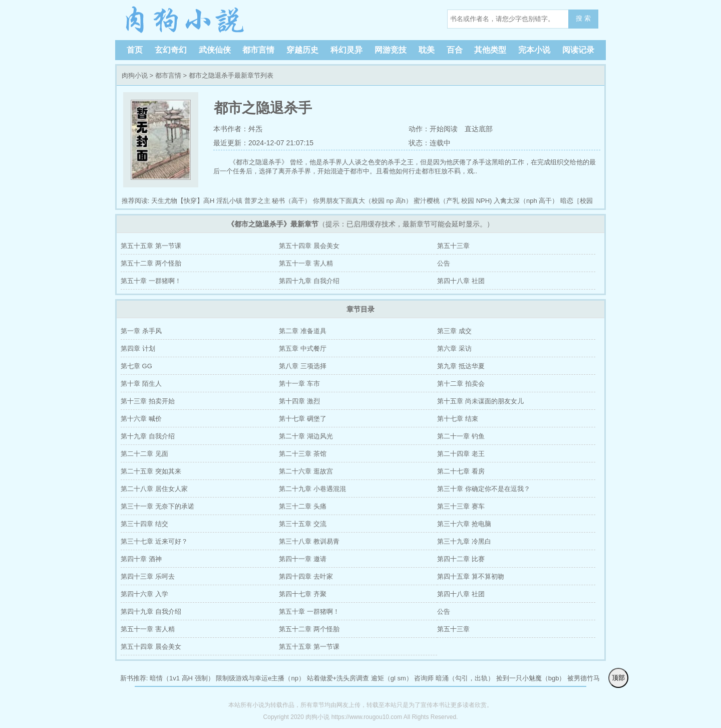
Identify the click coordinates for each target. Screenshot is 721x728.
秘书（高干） (291, 201)
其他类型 (490, 50)
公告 (444, 263)
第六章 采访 (454, 348)
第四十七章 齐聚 (303, 594)
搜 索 (583, 18)
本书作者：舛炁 (238, 129)
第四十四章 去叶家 (306, 576)
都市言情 (258, 50)
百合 (455, 50)
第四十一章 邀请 (303, 559)
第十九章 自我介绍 (148, 436)
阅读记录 (578, 50)
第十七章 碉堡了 (303, 419)
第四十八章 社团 (461, 281)
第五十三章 (453, 246)
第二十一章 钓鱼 (461, 436)
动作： (419, 129)
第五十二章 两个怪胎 (151, 263)
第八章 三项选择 (303, 366)
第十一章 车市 (299, 384)
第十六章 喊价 (141, 419)
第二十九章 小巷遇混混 (312, 489)
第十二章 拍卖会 (461, 384)
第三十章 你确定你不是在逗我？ (484, 489)
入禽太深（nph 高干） (526, 201)
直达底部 (479, 129)
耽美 (427, 50)
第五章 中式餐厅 (303, 348)
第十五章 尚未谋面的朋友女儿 (480, 401)
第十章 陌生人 (141, 384)
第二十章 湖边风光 (306, 436)
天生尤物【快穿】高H (183, 201)
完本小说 (534, 50)
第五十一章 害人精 (306, 263)
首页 (135, 50)
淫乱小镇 (229, 201)
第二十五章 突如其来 (151, 471)
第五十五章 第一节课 (151, 246)
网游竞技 (391, 50)
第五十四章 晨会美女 (309, 246)
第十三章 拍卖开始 (148, 401)
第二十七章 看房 (461, 471)
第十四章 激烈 (299, 401)
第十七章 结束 (458, 419)
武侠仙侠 (215, 50)
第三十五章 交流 (303, 524)
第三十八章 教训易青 (309, 541)
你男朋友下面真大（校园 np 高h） (363, 201)
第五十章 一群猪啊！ (151, 281)
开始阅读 (444, 129)
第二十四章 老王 (461, 454)
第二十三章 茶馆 (303, 454)
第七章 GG (136, 366)
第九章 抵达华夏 (461, 366)
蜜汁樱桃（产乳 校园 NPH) (453, 201)
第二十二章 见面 (144, 454)
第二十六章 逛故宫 (306, 471)
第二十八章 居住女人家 (154, 489)
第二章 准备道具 (303, 331)
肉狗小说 (185, 20)
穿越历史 (302, 50)
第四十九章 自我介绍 (309, 281)
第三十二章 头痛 (303, 506)
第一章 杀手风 (141, 331)
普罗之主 (257, 201)
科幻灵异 (346, 50)
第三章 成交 (454, 331)
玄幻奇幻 (171, 50)
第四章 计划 (138, 348)
